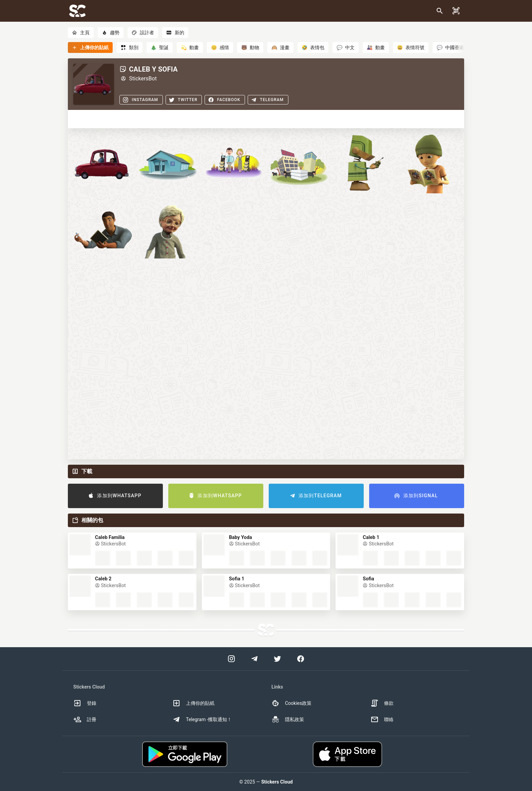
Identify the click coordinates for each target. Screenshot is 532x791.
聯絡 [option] (382, 719)
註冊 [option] (85, 719)
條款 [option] (382, 703)
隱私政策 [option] (288, 719)
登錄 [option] (85, 703)
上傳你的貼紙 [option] (193, 703)
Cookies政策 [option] (291, 703)
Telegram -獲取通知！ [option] (202, 719)
